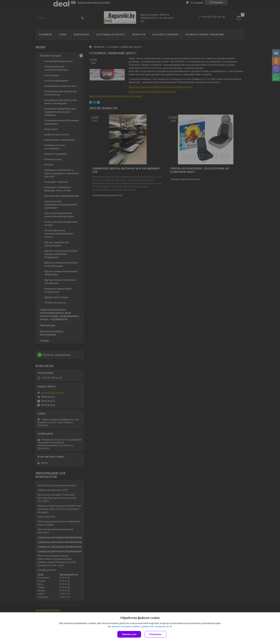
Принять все (129, 634)
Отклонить (155, 634)
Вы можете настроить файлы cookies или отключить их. (139, 626)
